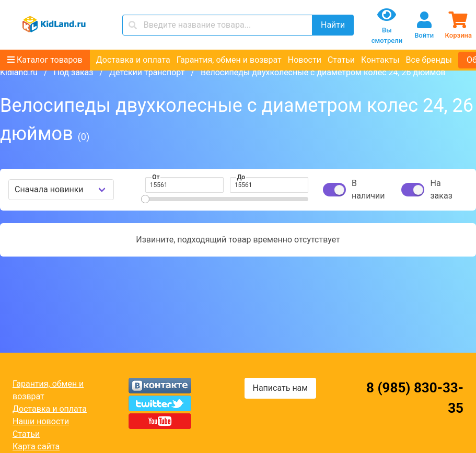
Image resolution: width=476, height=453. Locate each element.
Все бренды (429, 60)
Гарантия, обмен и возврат (229, 60)
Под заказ (73, 72)
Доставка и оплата (133, 60)
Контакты (380, 60)
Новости (305, 60)
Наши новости (41, 421)
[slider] (145, 199)
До (241, 177)
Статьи (341, 60)
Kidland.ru (19, 72)
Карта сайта (36, 446)
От (156, 177)
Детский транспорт (147, 72)
